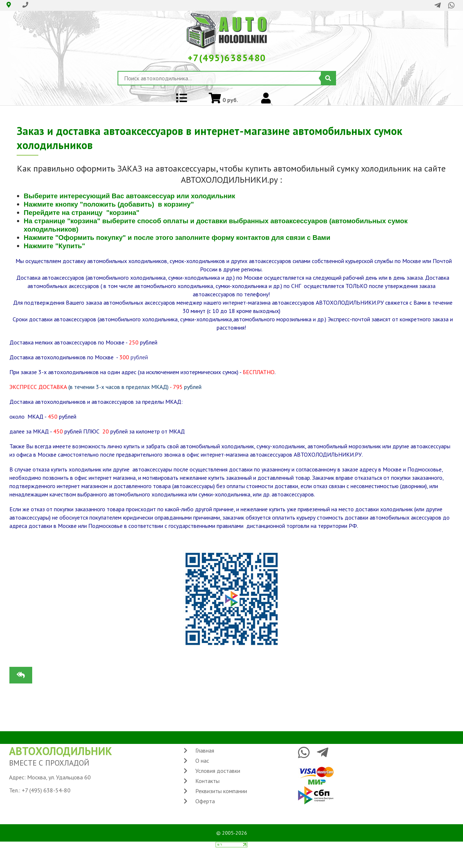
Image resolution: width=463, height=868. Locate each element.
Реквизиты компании (221, 791)
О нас (202, 761)
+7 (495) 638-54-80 (46, 790)
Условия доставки (218, 771)
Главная (205, 750)
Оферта (205, 801)
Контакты (207, 781)
